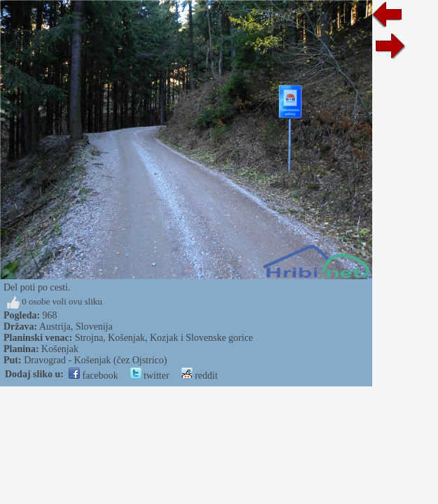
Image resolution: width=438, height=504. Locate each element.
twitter (150, 376)
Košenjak (60, 349)
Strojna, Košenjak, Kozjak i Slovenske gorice (164, 338)
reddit (199, 376)
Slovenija (94, 327)
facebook (93, 376)
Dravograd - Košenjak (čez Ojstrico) (95, 360)
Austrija (55, 327)
